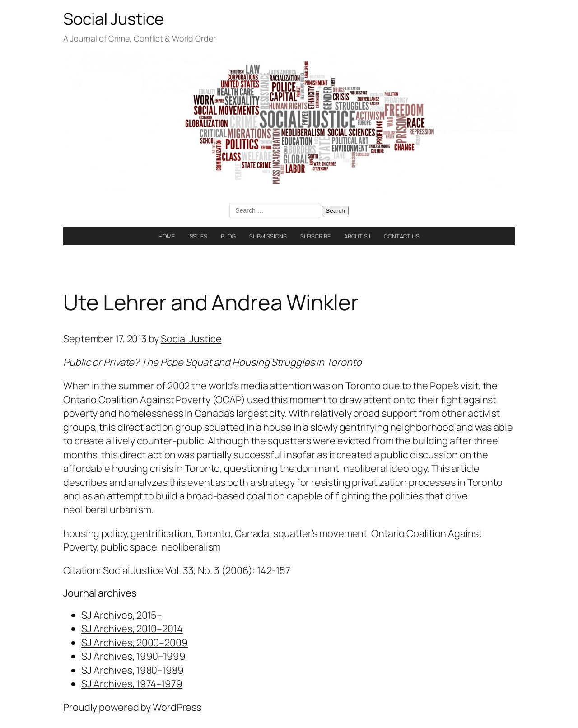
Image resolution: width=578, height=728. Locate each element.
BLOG (228, 236)
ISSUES (198, 236)
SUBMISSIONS (268, 236)
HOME (167, 236)
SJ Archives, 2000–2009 (135, 643)
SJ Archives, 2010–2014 (132, 629)
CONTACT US (402, 236)
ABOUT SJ (357, 236)
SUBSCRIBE (315, 236)
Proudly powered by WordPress (132, 707)
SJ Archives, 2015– (122, 615)
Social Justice (114, 19)
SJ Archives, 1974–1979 (132, 684)
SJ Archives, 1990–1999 (133, 656)
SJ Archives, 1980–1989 (133, 670)
